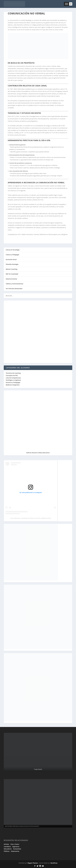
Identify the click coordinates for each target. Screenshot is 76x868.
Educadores (8, 849)
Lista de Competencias (13, 378)
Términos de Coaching (13, 373)
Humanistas (17, 849)
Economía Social (11, 259)
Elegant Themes (33, 863)
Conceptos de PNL (12, 375)
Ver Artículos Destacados (14, 289)
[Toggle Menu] (66, 4)
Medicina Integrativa (13, 385)
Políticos (7, 851)
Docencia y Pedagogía (13, 382)
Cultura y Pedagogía (12, 255)
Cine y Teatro (15, 844)
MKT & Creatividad (12, 274)
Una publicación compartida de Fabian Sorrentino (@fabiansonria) (31, 518)
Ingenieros (16, 847)
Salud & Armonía (11, 279)
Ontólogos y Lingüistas (13, 380)
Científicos (7, 847)
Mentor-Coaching (11, 269)
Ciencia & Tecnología (13, 250)
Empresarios (15, 851)
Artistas (6, 844)
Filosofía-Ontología (12, 264)
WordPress (54, 863)
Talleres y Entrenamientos (14, 284)
